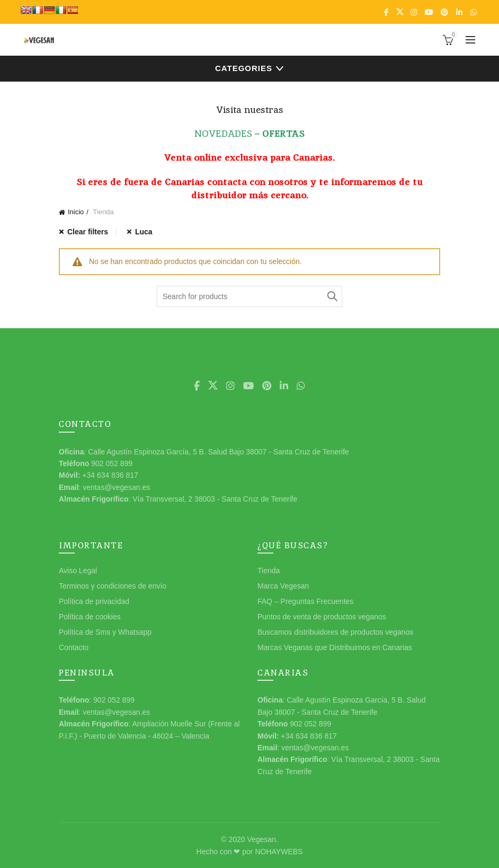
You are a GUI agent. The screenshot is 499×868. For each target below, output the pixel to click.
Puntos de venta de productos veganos (322, 617)
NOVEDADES (223, 133)
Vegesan (261, 839)
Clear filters (88, 232)
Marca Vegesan (283, 586)
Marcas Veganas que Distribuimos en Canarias (335, 647)
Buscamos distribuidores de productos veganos (335, 632)
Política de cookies (90, 617)
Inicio (76, 212)
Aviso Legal (78, 571)
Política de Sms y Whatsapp (105, 632)
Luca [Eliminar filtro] (144, 232)
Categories (244, 68)
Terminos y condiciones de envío (113, 586)
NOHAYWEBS (279, 852)
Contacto (74, 647)
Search (332, 296)
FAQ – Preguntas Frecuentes (305, 601)
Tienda (269, 571)
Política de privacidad (94, 601)
